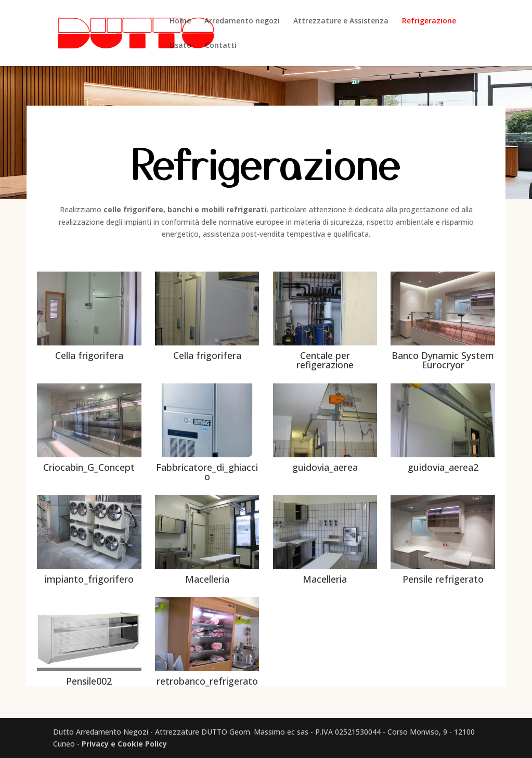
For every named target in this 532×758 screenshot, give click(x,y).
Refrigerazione (429, 21)
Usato (180, 46)
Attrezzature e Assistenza (341, 21)
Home (180, 21)
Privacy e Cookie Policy (124, 744)
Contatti (221, 46)
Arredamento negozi (242, 21)
